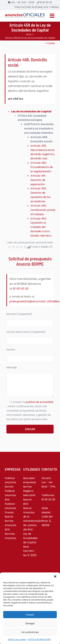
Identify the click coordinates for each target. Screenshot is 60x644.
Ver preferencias (30, 632)
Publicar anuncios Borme (10, 482)
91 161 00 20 (46, 2)
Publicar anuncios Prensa (10, 508)
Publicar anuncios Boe (10, 495)
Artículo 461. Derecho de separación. (38, 180)
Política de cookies (17, 639)
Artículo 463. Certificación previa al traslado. (43, 210)
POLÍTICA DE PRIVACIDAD (39, 639)
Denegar (30, 623)
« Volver (50, 43)
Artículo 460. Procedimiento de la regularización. (42, 167)
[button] (55, 576)
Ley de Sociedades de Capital (31, 111)
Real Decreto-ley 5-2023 (30, 551)
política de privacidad (39, 402)
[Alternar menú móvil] (52, 16)
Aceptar (30, 615)
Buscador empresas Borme (30, 482)
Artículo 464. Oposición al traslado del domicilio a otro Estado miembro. (41, 227)
